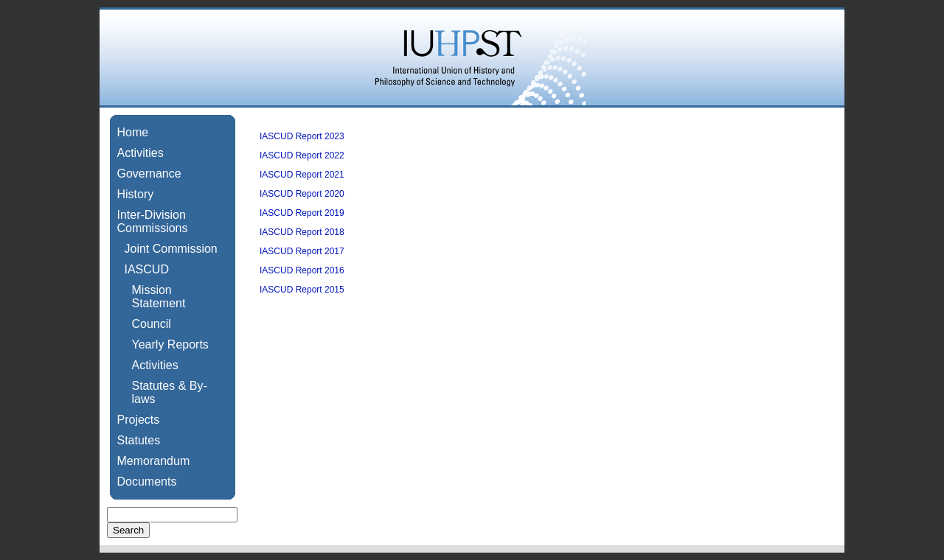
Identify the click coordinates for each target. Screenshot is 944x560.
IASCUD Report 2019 (302, 213)
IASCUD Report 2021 (302, 175)
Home (133, 132)
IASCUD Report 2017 (302, 251)
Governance (149, 174)
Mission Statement (159, 297)
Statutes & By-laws (170, 392)
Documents (147, 482)
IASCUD (147, 269)
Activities (140, 153)
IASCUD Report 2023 (302, 136)
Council (152, 324)
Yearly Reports (170, 344)
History (136, 194)
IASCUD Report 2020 (302, 194)
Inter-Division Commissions (153, 221)
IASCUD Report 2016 (302, 270)
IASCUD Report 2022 (302, 155)
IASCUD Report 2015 (302, 290)
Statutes (139, 440)
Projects (139, 420)
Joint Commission (171, 249)
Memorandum (154, 461)
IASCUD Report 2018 (302, 232)
